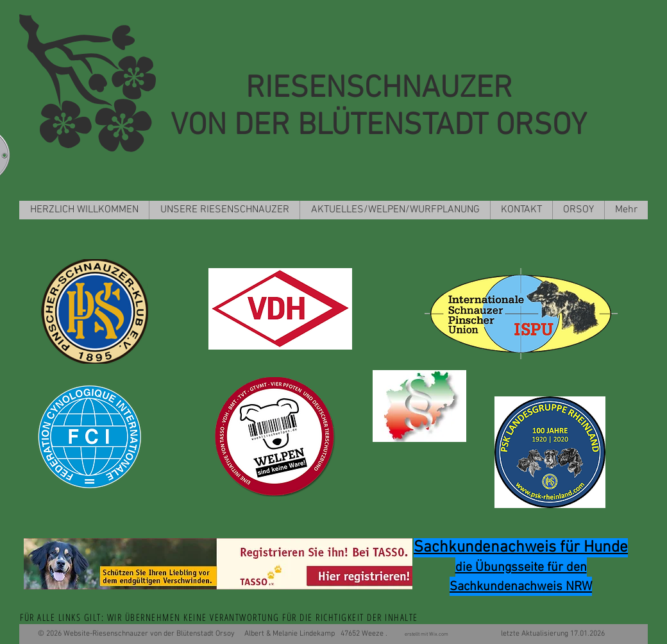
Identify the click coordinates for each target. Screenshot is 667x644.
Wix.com (440, 634)
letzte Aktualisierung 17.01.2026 (528, 634)
